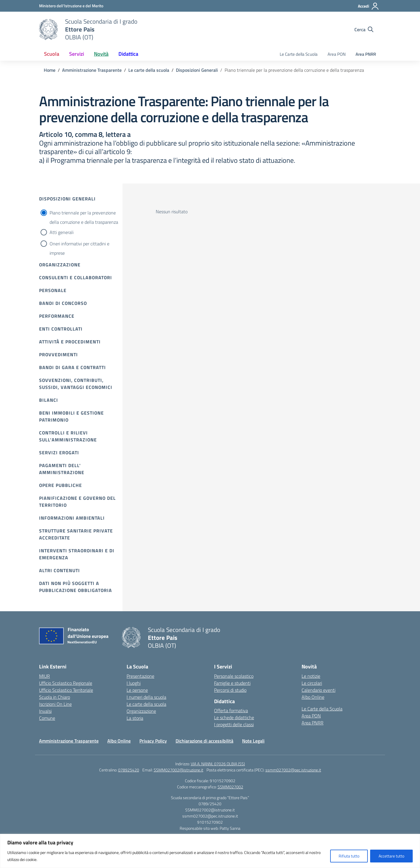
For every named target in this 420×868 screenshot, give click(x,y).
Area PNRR (366, 54)
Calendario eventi (318, 690)
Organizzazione (60, 265)
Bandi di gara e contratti (72, 367)
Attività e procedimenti (70, 342)
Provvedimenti (58, 354)
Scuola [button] (52, 54)
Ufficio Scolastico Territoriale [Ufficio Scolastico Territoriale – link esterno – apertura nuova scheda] (66, 690)
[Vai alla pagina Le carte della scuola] (149, 70)
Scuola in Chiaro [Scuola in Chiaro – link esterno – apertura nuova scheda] (55, 697)
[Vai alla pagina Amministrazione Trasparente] (92, 70)
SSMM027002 (230, 787)
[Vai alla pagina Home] (50, 70)
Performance (57, 316)
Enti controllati (61, 329)
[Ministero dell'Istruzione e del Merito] (71, 6)
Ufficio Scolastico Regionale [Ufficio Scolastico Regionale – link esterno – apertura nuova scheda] (66, 683)
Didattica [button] (128, 54)
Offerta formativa (231, 710)
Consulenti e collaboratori (76, 277)
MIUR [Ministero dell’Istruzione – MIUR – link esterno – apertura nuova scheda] (44, 676)
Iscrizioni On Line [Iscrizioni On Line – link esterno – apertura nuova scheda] (55, 704)
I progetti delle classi (234, 724)
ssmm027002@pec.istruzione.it (293, 770)
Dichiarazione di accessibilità (204, 741)
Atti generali (62, 232)
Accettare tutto (391, 856)
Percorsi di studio (230, 690)
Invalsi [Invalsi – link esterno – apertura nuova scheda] (45, 711)
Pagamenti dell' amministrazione (62, 469)
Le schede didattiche (234, 717)
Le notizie (311, 676)
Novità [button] (101, 54)
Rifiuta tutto (349, 856)
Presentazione (140, 676)
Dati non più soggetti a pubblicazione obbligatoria (76, 587)
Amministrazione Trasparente (69, 741)
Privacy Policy (153, 741)
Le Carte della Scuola (299, 54)
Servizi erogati (59, 453)
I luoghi (134, 683)
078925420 (129, 770)
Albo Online (313, 697)
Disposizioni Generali (67, 199)
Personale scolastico (234, 676)
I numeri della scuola (146, 697)
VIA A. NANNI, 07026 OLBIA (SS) (218, 764)
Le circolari (312, 683)
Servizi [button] (77, 54)
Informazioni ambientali (72, 518)
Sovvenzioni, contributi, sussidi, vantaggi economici (76, 384)
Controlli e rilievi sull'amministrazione (68, 436)
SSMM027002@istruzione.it (178, 770)
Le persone (137, 690)
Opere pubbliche (61, 485)
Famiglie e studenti (232, 683)
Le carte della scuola (146, 704)
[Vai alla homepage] (48, 29)
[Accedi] (369, 6)
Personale (53, 290)
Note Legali (253, 741)
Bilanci (49, 400)
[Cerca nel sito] (364, 29)
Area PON (337, 54)
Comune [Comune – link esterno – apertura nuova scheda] (47, 718)
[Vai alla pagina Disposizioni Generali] (197, 70)
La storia (135, 718)
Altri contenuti (60, 570)
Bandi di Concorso (63, 303)
